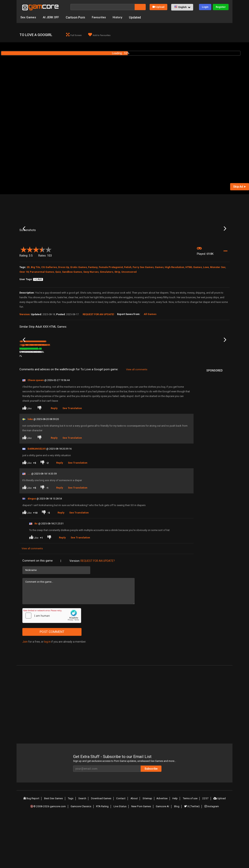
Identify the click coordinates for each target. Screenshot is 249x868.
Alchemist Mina (28, 402)
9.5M (95, 399)
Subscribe (161, 820)
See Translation (73, 460)
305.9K (201, 408)
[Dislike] (40, 460)
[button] (182, 7)
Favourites (101, 17)
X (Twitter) (192, 857)
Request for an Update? (98, 612)
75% (85, 408)
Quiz (58, 311)
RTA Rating (103, 857)
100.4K (60, 408)
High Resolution (174, 306)
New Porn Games (142, 857)
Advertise (163, 850)
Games (159, 306)
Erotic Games (79, 306)
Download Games (103, 850)
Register (221, 7)
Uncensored (129, 311)
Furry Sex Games (143, 306)
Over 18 (24, 311)
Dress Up (64, 306)
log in (47, 693)
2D (28, 306)
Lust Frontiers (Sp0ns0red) (104, 394)
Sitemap (148, 850)
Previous (24, 249)
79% (190, 408)
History (121, 17)
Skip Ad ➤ (240, 187)
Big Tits (36, 306)
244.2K (166, 408)
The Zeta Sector (63, 402)
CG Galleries (49, 306)
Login (205, 7)
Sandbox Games (72, 311)
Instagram (212, 857)
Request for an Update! (98, 353)
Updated (139, 17)
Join (25, 693)
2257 (205, 850)
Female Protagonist (111, 306)
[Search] (103, 7)
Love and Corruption (136, 402)
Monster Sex (218, 306)
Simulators (107, 311)
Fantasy (93, 306)
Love (206, 306)
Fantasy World (203, 402)
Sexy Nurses (91, 311)
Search (84, 850)
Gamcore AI (163, 857)
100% (119, 399)
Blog (177, 857)
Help (175, 850)
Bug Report (33, 850)
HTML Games (194, 306)
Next (225, 249)
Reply (55, 460)
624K (130, 408)
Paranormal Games (42, 311)
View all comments (137, 421)
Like (27, 459)
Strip (117, 311)
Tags (73, 850)
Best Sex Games (56, 850)
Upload (158, 7)
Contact (123, 850)
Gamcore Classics (81, 857)
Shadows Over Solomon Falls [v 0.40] (177, 403)
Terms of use (190, 850)
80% (50, 408)
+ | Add (38, 319)
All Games (150, 353)
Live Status (120, 857)
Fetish (128, 306)
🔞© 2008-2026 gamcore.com (48, 857)
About (135, 850)
